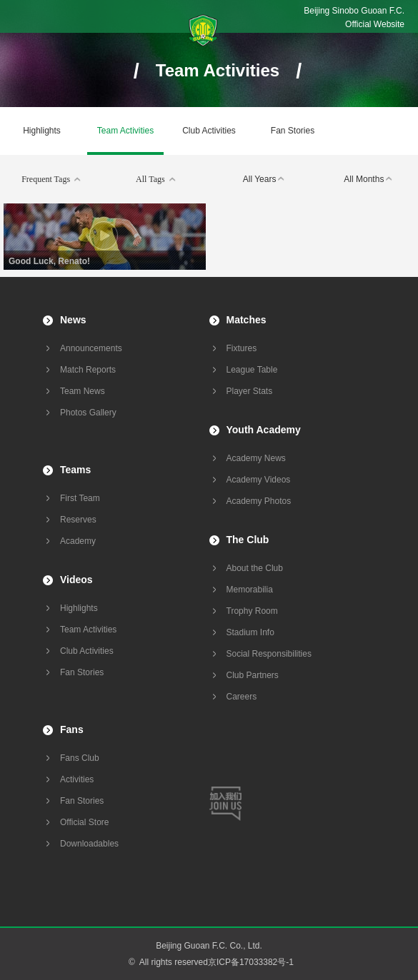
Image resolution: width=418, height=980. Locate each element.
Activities (77, 779)
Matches (247, 320)
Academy (78, 541)
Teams (75, 470)
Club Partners (253, 675)
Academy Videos (259, 480)
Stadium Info (250, 632)
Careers (242, 697)
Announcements (91, 348)
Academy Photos (259, 501)
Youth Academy (264, 430)
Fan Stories (293, 131)
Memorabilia (250, 590)
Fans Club (80, 758)
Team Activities (125, 131)
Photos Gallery (88, 413)
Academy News (256, 458)
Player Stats (250, 391)
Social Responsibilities (269, 654)
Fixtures (242, 348)
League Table (252, 370)
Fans (72, 729)
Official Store (84, 822)
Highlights (42, 131)
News (73, 320)
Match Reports (88, 370)
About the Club (255, 568)
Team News (83, 391)
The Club (248, 540)
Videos (76, 580)
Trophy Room (252, 611)
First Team (80, 498)
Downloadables (89, 844)
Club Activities (209, 131)
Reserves (78, 520)
